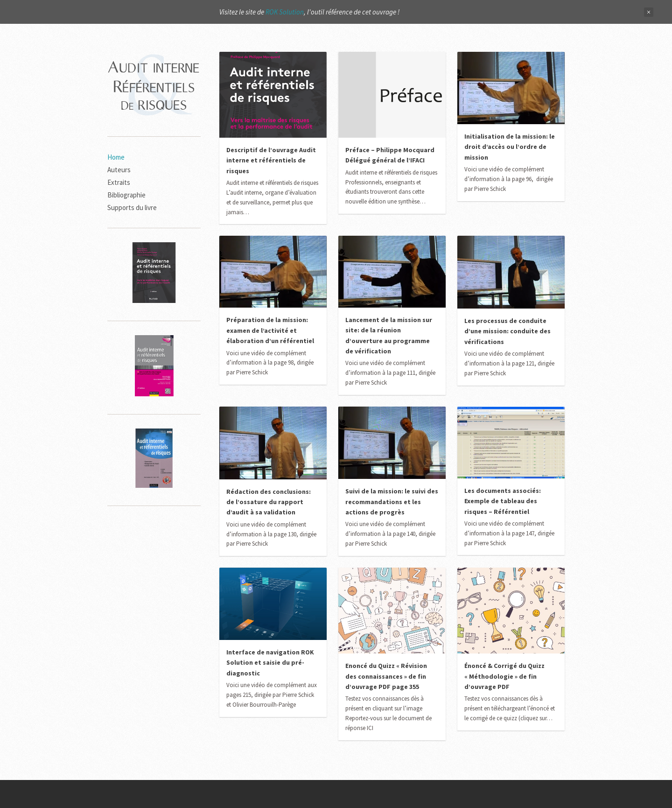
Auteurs (119, 170)
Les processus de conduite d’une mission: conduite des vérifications (507, 331)
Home (116, 157)
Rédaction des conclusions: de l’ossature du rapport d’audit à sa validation (269, 502)
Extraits (119, 182)
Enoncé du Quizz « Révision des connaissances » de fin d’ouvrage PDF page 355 (386, 676)
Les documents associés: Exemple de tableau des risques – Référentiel (503, 501)
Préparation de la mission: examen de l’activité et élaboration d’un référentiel (270, 330)
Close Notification (649, 12)
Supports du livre (132, 207)
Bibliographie (126, 195)
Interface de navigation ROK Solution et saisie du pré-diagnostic (270, 663)
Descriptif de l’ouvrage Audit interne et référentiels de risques (271, 160)
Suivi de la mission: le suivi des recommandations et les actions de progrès (392, 502)
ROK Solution (285, 12)
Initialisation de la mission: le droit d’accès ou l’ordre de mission (510, 147)
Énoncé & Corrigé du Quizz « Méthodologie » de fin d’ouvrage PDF (504, 676)
